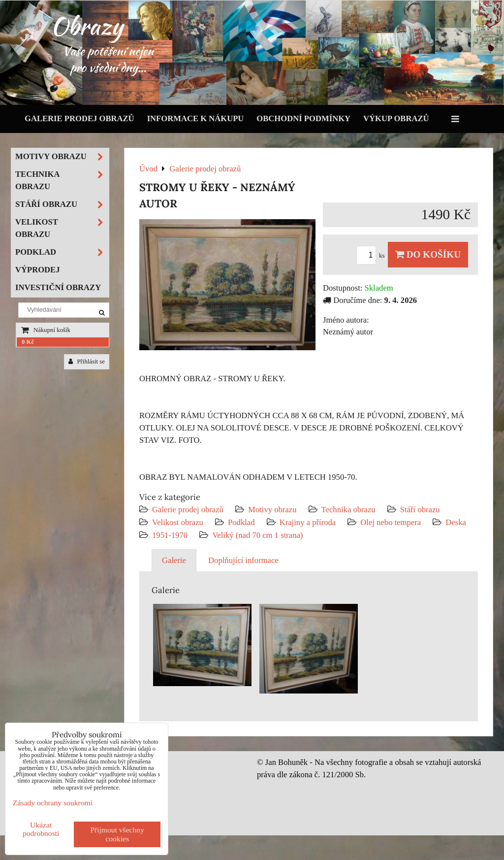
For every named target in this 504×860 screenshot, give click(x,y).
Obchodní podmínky (303, 118)
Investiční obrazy (58, 287)
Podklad (241, 522)
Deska (456, 522)
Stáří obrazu (420, 510)
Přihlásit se (87, 362)
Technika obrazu (348, 510)
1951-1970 (170, 535)
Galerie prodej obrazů (79, 118)
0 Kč (28, 342)
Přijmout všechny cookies (117, 834)
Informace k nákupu (196, 118)
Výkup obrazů (396, 118)
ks (372, 256)
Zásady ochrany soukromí (53, 803)
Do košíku (428, 254)
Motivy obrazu (272, 510)
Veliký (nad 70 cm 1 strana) (257, 535)
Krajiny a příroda (308, 522)
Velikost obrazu (178, 522)
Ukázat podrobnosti (41, 829)
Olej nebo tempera (391, 522)
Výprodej (38, 270)
